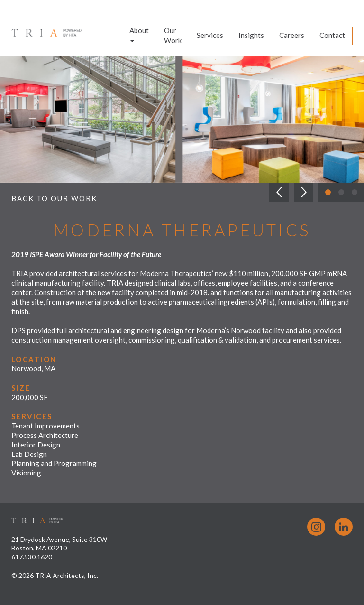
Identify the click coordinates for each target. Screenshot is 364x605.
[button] (279, 192)
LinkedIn (344, 527)
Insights (251, 35)
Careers (292, 35)
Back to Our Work (54, 198)
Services (210, 35)
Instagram (316, 527)
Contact (332, 35)
